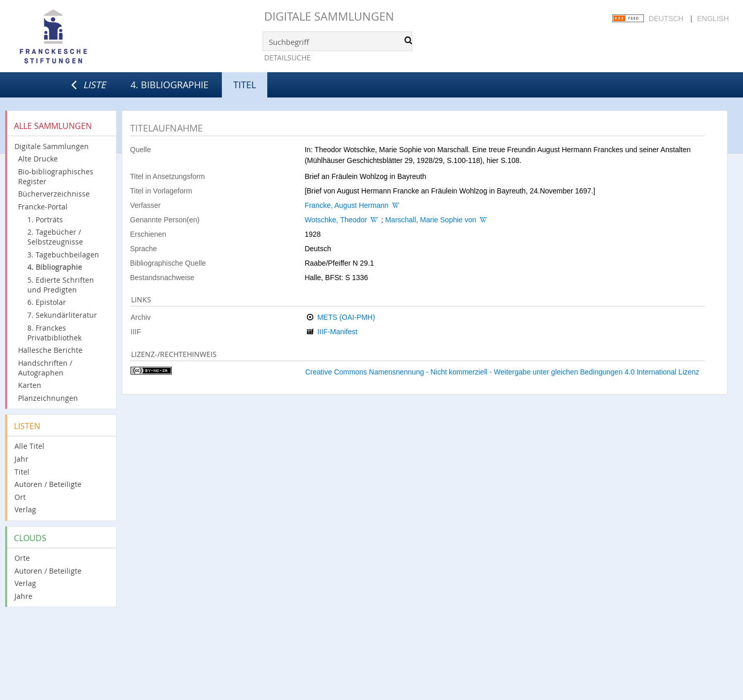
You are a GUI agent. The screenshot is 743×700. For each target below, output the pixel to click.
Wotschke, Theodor (336, 220)
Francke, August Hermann (346, 205)
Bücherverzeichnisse (54, 194)
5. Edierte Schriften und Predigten (61, 285)
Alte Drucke (38, 159)
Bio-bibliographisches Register (56, 176)
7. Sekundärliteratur (62, 315)
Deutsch (666, 19)
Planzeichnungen (48, 398)
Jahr (21, 459)
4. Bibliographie (169, 85)
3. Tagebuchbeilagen (63, 255)
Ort (20, 497)
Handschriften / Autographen (45, 368)
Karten (30, 385)
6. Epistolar (47, 302)
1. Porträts (45, 219)
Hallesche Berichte (50, 350)
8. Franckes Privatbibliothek (54, 333)
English (713, 19)
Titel (22, 472)
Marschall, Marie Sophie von (431, 220)
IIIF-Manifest (337, 332)
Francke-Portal (43, 207)
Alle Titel (29, 446)
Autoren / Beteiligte (48, 484)
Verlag (25, 509)
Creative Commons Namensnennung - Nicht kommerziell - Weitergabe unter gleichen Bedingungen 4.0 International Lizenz (502, 372)
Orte (22, 558)
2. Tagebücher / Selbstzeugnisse (55, 237)
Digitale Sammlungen (329, 16)
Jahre (23, 596)
